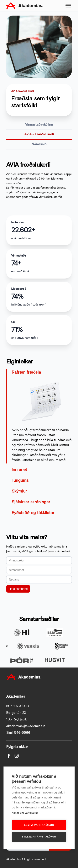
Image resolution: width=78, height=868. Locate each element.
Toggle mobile (68, 6)
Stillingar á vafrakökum (39, 837)
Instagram (17, 756)
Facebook (9, 756)
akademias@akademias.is (26, 726)
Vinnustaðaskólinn (39, 125)
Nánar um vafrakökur (25, 813)
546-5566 (22, 733)
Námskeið (39, 144)
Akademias (25, 6)
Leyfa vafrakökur (39, 825)
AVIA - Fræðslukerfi (39, 134)
